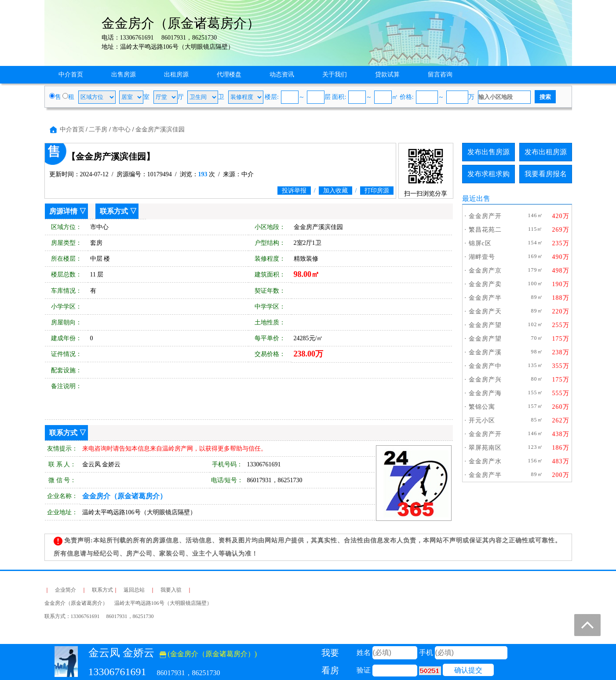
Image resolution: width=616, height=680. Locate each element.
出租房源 (176, 75)
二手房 (98, 129)
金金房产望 (485, 325)
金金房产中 (485, 366)
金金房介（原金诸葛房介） (124, 496)
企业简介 (66, 590)
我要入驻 (171, 590)
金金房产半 (485, 298)
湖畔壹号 (482, 257)
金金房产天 (485, 311)
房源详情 (63, 211)
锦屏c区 (480, 243)
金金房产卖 (485, 284)
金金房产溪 (485, 352)
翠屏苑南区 (485, 448)
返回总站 (134, 590)
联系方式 (114, 211)
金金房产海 (485, 393)
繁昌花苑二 (485, 230)
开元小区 (482, 420)
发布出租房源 (546, 152)
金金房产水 (485, 461)
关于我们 (335, 75)
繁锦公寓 (482, 407)
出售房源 (124, 75)
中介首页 (71, 75)
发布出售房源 (488, 152)
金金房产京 (485, 271)
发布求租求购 (488, 174)
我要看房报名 (546, 174)
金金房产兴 (485, 380)
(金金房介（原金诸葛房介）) (208, 654)
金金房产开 (485, 216)
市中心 (121, 129)
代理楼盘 (229, 75)
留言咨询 (440, 75)
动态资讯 (282, 75)
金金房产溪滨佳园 (160, 129)
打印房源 (377, 191)
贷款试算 (387, 75)
